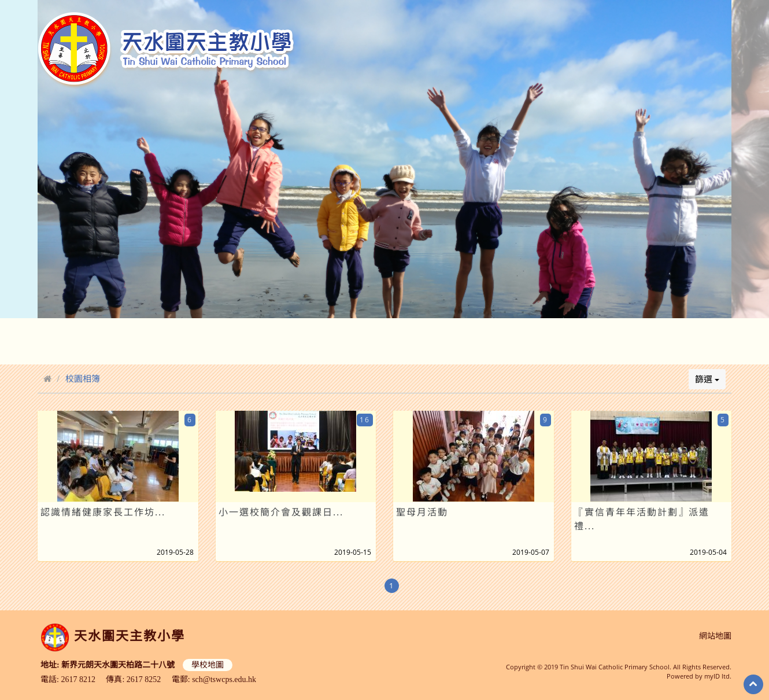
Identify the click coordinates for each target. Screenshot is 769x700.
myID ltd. (718, 676)
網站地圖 (715, 636)
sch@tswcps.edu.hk (224, 679)
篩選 (707, 379)
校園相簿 (83, 378)
